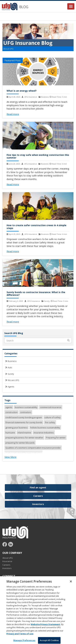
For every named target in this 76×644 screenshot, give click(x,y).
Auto (8, 367)
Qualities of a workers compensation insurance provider (33, 448)
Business (11, 361)
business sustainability (26, 407)
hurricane (10, 433)
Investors (38, 504)
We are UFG (12, 380)
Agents (9, 387)
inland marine (24, 433)
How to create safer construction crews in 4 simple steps (36, 227)
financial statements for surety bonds (24, 422)
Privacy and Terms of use (20, 636)
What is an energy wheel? (22, 91)
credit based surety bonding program (24, 417)
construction (12, 412)
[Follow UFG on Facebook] (5, 544)
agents (9, 407)
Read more (13, 114)
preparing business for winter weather (24, 438)
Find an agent (38, 487)
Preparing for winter (56, 438)
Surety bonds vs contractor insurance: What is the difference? (36, 294)
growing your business (17, 428)
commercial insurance (51, 407)
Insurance (7, 561)
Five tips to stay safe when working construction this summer (38, 156)
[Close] (71, 584)
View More (10, 457)
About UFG (8, 49)
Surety (9, 374)
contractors (26, 412)
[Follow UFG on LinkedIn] (11, 544)
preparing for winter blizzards (20, 443)
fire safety (50, 422)
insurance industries (44, 433)
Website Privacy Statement (45, 627)
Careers (38, 496)
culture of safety (52, 417)
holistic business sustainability (45, 428)
